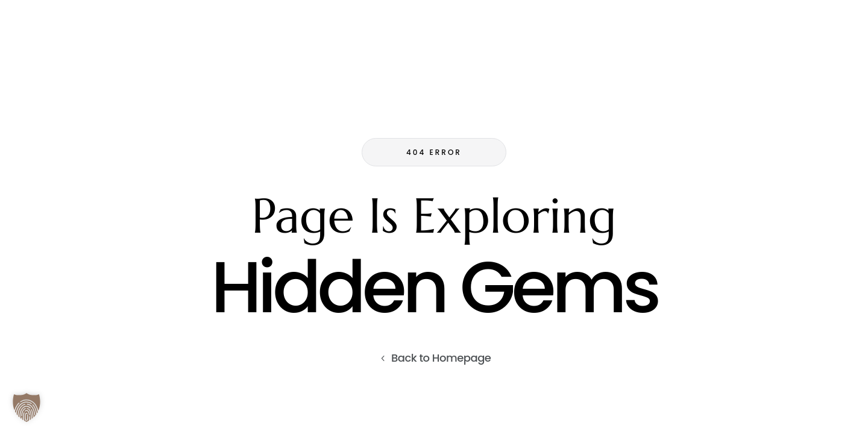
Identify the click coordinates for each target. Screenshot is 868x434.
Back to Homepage (441, 358)
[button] (27, 407)
